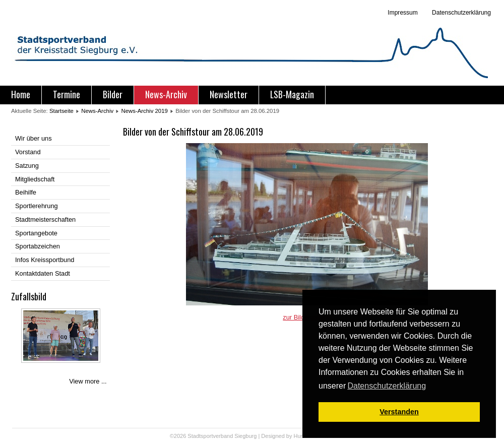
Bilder (113, 94)
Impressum (402, 13)
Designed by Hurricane (290, 436)
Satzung (27, 166)
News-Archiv (166, 94)
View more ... (88, 381)
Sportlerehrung (37, 206)
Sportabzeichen (38, 246)
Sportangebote (36, 233)
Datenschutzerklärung (461, 13)
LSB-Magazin (292, 94)
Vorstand (28, 152)
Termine (67, 94)
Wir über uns (34, 138)
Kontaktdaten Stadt (43, 273)
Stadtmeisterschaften (45, 219)
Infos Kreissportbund (45, 260)
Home (21, 94)
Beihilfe (26, 192)
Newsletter (229, 94)
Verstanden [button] (399, 412)
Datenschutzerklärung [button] (387, 386)
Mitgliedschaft (35, 179)
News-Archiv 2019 (144, 111)
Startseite (61, 111)
